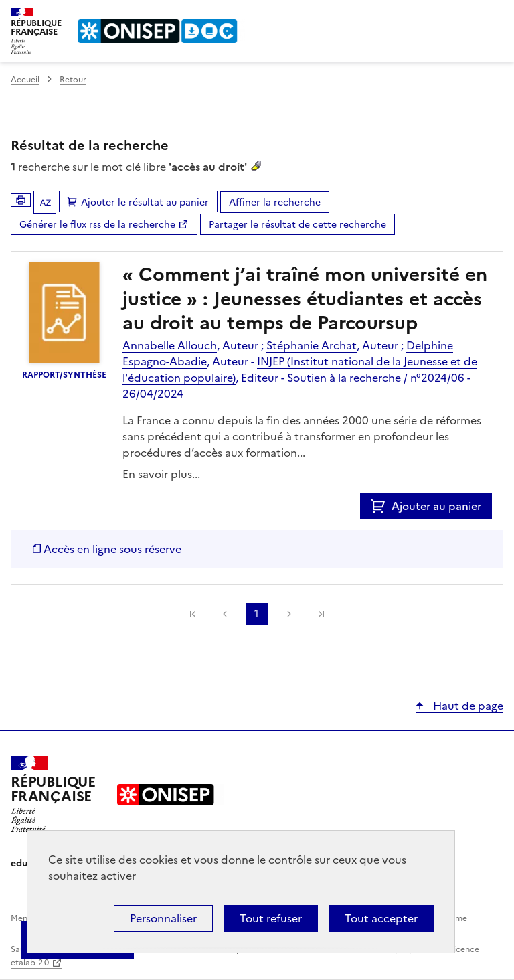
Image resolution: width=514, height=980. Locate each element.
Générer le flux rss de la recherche (97, 225)
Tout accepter (381, 918)
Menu (495, 16)
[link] (193, 614)
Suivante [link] (289, 614)
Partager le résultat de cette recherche (297, 225)
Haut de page (467, 706)
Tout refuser (271, 918)
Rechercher (468, 16)
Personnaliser (163, 918)
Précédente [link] (225, 614)
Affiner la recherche (275, 202)
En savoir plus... (161, 474)
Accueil (25, 80)
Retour (73, 80)
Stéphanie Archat (312, 345)
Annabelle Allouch (170, 345)
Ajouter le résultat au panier (145, 202)
